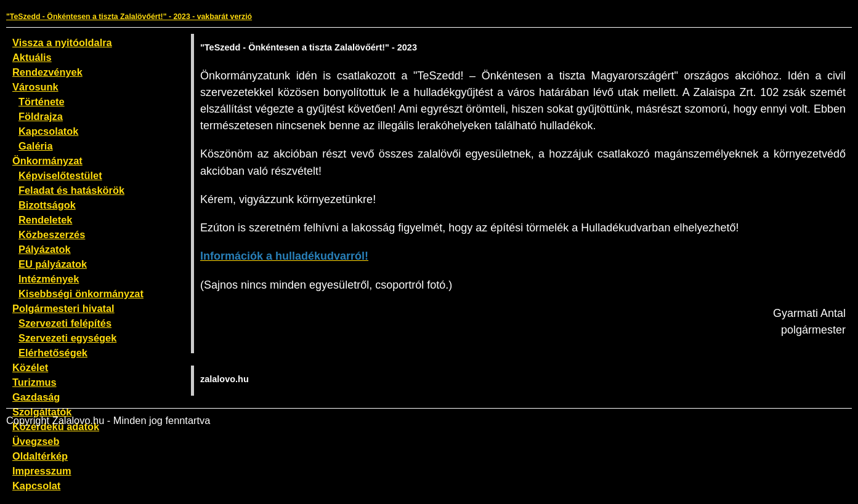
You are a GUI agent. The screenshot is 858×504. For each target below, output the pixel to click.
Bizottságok (47, 205)
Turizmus (34, 382)
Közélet (30, 367)
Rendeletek (45, 220)
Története (42, 102)
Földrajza (41, 116)
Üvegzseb (36, 441)
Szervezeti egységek (67, 338)
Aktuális (32, 57)
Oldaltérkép (40, 456)
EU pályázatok (53, 264)
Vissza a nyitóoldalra (62, 42)
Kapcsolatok (48, 131)
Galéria (36, 146)
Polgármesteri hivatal (63, 308)
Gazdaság (36, 397)
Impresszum (42, 471)
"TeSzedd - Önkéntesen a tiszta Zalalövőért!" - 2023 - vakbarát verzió (129, 17)
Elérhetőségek (53, 353)
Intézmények (49, 279)
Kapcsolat (36, 486)
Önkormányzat (47, 161)
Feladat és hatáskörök (71, 190)
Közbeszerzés (52, 234)
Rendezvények (47, 72)
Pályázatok (45, 249)
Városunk (35, 87)
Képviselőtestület (60, 175)
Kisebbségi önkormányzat (81, 294)
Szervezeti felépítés (65, 323)
